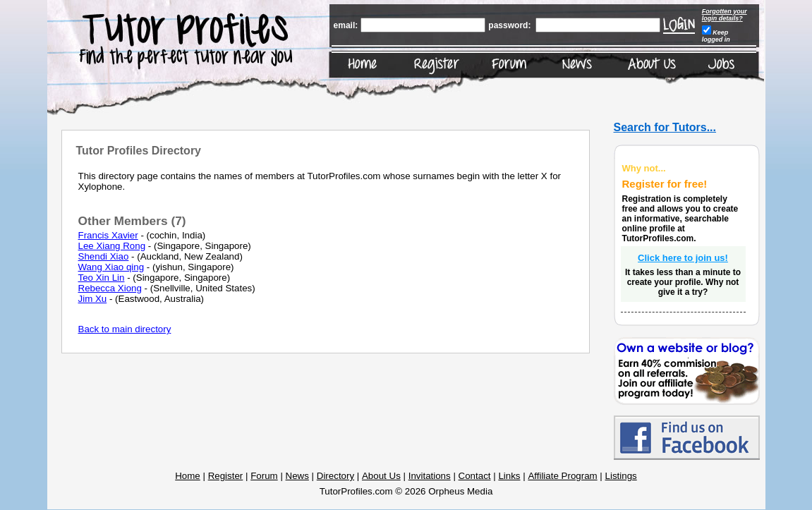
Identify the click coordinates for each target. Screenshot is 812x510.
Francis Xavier (108, 235)
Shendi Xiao (104, 256)
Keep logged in (716, 36)
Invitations (430, 476)
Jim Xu (93, 299)
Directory (335, 476)
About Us (381, 476)
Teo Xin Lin (102, 278)
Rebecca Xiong (110, 288)
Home (188, 476)
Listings (621, 476)
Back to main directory (125, 329)
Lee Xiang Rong (112, 246)
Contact (475, 476)
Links (509, 476)
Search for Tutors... (665, 127)
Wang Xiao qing (111, 267)
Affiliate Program (562, 476)
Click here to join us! (683, 258)
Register (226, 476)
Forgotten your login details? (725, 15)
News (297, 476)
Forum (264, 476)
